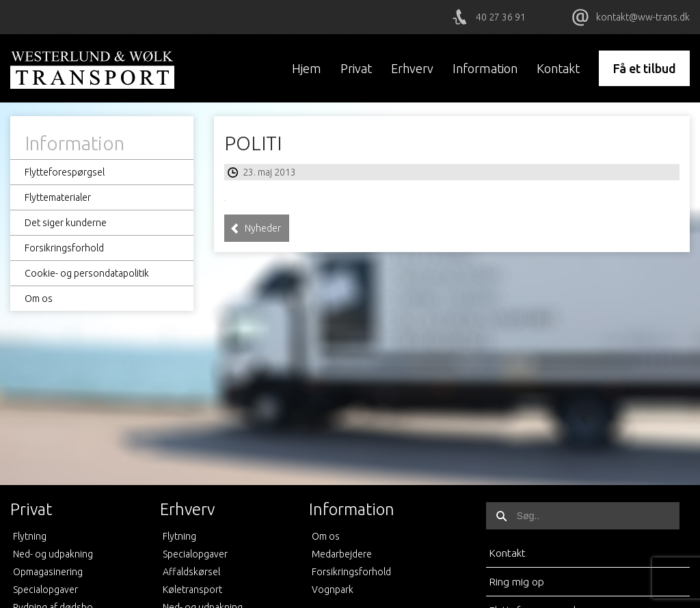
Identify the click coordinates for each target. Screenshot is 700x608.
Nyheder (256, 228)
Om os (39, 299)
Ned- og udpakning (53, 554)
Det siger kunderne (66, 223)
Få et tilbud (644, 68)
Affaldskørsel (191, 572)
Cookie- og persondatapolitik (87, 273)
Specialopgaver (45, 590)
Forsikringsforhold (64, 248)
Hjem (307, 68)
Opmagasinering (48, 572)
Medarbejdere (342, 554)
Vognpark (333, 590)
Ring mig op (516, 582)
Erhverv (412, 68)
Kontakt (558, 68)
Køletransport (192, 590)
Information (485, 68)
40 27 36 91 (501, 17)
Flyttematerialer (58, 197)
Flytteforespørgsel (65, 172)
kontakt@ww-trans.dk (643, 17)
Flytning (30, 536)
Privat (356, 68)
